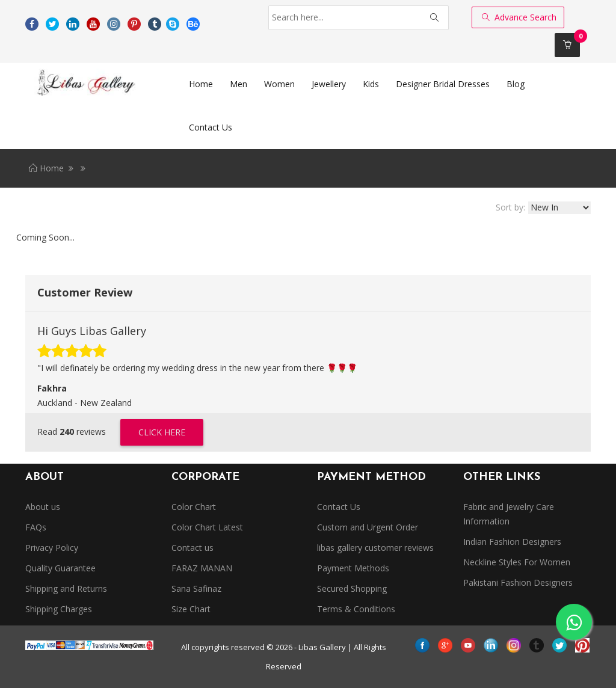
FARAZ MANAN (202, 568)
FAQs (36, 527)
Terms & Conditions (356, 609)
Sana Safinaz (196, 588)
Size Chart (191, 609)
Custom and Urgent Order (368, 527)
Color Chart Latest (207, 527)
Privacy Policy (52, 548)
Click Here (162, 432)
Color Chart (194, 507)
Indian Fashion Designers (512, 542)
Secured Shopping (352, 588)
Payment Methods (353, 568)
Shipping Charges (59, 609)
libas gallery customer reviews (375, 548)
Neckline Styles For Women (517, 562)
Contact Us (339, 507)
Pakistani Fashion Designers (518, 582)
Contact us (192, 548)
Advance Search (519, 17)
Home (46, 168)
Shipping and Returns (66, 588)
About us (43, 507)
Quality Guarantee (60, 568)
